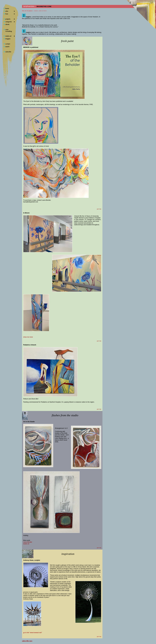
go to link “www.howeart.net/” (33, 633)
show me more (28, 337)
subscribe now (27, 641)
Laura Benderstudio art (28, 543)
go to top (99, 209)
